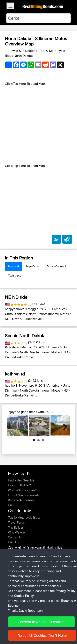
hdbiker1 (11, 385)
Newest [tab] (14, 266)
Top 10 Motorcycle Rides (24, 518)
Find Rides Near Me (21, 480)
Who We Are (16, 532)
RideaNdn (12, 347)
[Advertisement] (38, 125)
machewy (15, 570)
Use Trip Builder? (19, 485)
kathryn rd (15, 374)
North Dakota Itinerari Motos (49, 314)
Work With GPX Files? (22, 490)
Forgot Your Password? (24, 495)
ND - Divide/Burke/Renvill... (25, 319)
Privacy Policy (66, 627)
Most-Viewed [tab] (56, 266)
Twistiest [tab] (14, 275)
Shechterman (17, 579)
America (60, 309)
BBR (52, 565)
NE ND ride (16, 297)
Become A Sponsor (21, 500)
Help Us (13, 542)
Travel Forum (17, 523)
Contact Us (15, 537)
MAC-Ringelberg (19, 555)
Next (63, 425)
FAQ (11, 505)
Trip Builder (16, 527)
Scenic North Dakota (25, 336)
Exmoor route (32, 560)
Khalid (13, 565)
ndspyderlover (15, 309)
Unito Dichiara (15, 314)
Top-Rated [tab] (33, 266)
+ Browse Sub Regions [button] (21, 51)
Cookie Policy (24, 632)
